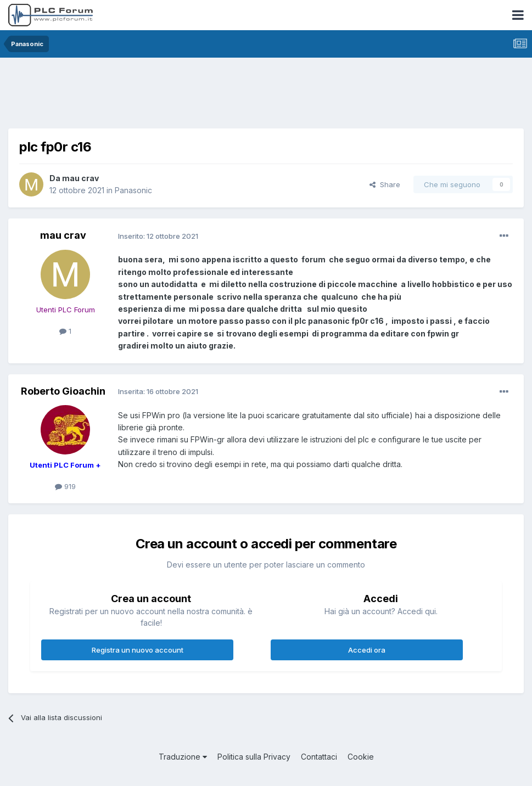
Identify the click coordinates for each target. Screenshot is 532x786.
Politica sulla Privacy (254, 757)
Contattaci (319, 757)
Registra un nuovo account (138, 650)
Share (385, 184)
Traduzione (183, 757)
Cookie (361, 757)
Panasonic (133, 190)
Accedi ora (367, 650)
